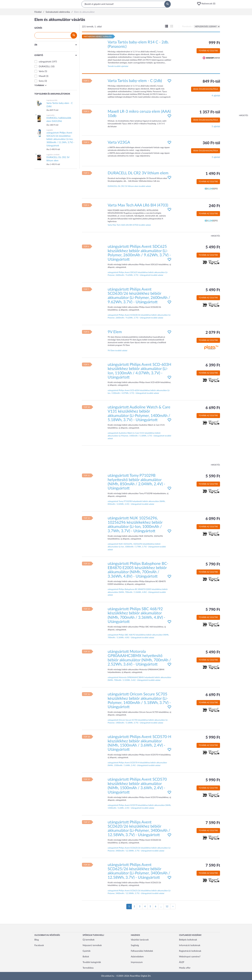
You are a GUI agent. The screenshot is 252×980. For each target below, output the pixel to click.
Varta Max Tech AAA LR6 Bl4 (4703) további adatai (129, 225)
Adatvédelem (137, 957)
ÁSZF (182, 962)
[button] (207, 4)
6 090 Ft (213, 519)
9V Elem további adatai (117, 351)
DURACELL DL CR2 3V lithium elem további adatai (129, 186)
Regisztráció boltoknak (190, 951)
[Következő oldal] (173, 907)
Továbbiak (40, 85)
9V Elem (115, 332)
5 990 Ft (213, 738)
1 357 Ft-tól (210, 112)
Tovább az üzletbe (208, 51)
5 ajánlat (216, 127)
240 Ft (214, 206)
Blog (37, 940)
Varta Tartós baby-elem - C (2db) (135, 81)
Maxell (42, 76)
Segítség (135, 945)
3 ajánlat (216, 157)
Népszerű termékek (92, 945)
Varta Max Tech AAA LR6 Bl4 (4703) (138, 205)
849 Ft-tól (211, 82)
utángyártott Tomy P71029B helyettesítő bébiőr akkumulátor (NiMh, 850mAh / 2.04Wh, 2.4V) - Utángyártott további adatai (137, 503)
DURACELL (44, 67)
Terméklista (88, 968)
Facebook (39, 945)
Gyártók (87, 951)
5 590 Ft (213, 476)
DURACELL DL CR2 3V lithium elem (138, 173)
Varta (41, 71)
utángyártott (45, 62)
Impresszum (137, 962)
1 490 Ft (213, 174)
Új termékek (89, 940)
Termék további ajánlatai (118, 66)
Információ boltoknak (190, 945)
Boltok (86, 957)
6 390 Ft (213, 365)
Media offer (185, 968)
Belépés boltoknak (188, 940)
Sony (41, 81)
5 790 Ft (213, 564)
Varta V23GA (119, 142)
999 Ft (214, 43)
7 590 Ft (213, 823)
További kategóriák (92, 962)
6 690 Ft (213, 408)
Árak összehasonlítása (206, 89)
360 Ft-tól (211, 143)
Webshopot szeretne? (190, 957)
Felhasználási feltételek (142, 951)
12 (167, 907)
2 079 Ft (213, 333)
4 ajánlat (216, 96)
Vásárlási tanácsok (140, 940)
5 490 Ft (213, 247)
